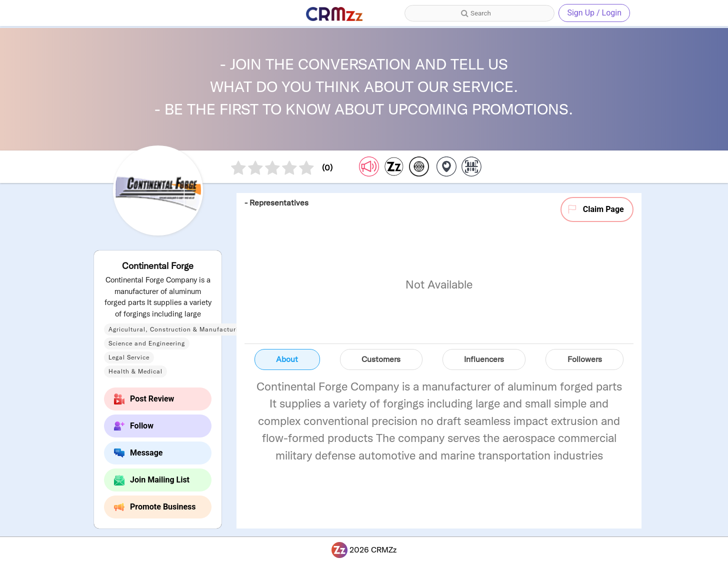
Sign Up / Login (594, 13)
